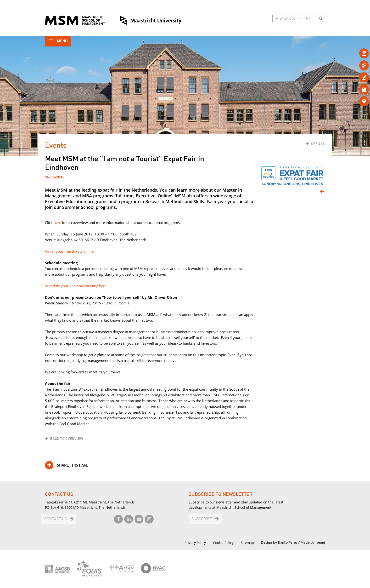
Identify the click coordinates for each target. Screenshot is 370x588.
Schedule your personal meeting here (76, 286)
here (58, 223)
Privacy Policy (195, 543)
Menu (58, 42)
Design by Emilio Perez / (281, 542)
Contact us (56, 519)
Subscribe (202, 519)
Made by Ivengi (313, 542)
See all (318, 144)
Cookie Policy (223, 543)
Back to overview (67, 439)
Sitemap (247, 543)
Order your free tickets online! (70, 251)
